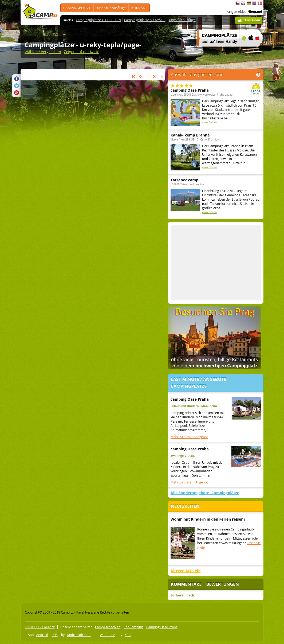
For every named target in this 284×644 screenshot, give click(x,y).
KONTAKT (139, 8)
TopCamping (133, 627)
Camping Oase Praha (162, 627)
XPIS (128, 635)
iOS (55, 635)
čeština (238, 3)
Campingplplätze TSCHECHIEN (98, 20)
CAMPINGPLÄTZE (77, 8)
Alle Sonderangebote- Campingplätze (205, 493)
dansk (260, 3)
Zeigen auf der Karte (82, 52)
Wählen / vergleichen (43, 52)
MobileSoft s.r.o (79, 635)
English (243, 3)
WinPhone (107, 635)
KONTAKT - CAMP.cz (40, 627)
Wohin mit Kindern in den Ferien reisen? (208, 519)
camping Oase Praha (201, 90)
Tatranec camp (184, 180)
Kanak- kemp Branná (190, 135)
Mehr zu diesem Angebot (189, 437)
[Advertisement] (216, 263)
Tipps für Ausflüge (111, 8)
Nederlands (254, 3)
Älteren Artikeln (186, 571)
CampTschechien (108, 627)
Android (42, 635)
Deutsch (249, 3)
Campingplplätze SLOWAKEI (145, 20)
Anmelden (252, 20)
